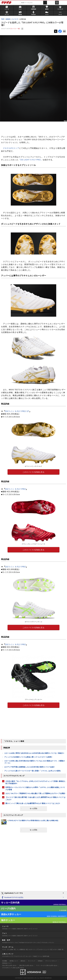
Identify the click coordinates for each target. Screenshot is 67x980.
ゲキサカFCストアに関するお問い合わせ (13, 968)
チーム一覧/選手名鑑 (44, 956)
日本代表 (5, 929)
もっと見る (33, 808)
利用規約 (40, 961)
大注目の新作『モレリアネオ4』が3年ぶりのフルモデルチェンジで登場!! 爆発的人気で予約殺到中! (35, 782)
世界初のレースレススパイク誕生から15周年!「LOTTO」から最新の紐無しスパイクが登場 (35, 788)
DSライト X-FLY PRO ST (17, 411)
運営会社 (23, 961)
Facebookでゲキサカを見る (12, 898)
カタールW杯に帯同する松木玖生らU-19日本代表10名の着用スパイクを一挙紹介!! (34, 753)
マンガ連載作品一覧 (22, 949)
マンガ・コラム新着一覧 (9, 949)
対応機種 (5, 961)
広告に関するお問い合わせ (9, 965)
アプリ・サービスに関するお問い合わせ (47, 965)
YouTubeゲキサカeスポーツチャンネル (29, 943)
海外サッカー (28, 929)
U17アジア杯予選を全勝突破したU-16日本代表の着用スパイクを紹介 (29, 767)
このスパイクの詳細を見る (33, 472)
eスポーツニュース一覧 (45, 949)
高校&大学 (20, 929)
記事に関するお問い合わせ (26, 965)
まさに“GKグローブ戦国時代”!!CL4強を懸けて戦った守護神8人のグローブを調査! (35, 793)
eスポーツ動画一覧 (58, 949)
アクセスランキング (19, 956)
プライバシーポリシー (51, 961)
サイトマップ (32, 961)
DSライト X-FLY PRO (16, 489)
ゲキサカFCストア (11, 148)
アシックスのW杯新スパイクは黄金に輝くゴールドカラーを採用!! (28, 757)
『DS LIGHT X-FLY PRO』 (31, 160)
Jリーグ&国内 (12, 929)
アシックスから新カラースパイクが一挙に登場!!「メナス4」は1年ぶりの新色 (32, 771)
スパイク (35, 929)
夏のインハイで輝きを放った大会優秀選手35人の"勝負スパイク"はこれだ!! (33, 803)
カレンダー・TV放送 (31, 956)
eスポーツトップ (33, 949)
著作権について (14, 961)
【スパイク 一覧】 (15, 29)
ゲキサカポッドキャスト (48, 943)
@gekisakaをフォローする (12, 893)
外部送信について (7, 963)
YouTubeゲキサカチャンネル (10, 943)
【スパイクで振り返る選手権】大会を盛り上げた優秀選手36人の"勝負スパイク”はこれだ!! (35, 798)
